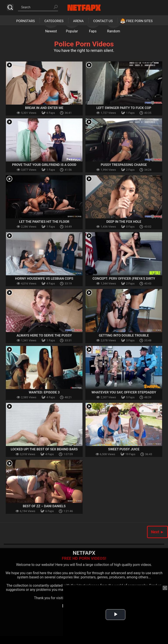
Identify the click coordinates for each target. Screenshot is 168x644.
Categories (54, 21)
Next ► (157, 532)
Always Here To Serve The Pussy (44, 335)
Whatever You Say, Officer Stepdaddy (124, 392)
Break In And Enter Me (44, 108)
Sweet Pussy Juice (124, 449)
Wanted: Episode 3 (44, 392)
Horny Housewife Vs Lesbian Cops (44, 279)
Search (10, 7)
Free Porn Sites (139, 21)
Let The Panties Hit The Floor (44, 222)
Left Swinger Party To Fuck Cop (124, 108)
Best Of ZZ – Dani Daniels (44, 506)
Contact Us (103, 21)
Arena (78, 21)
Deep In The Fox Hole (124, 222)
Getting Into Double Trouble (124, 335)
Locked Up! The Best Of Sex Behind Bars (44, 449)
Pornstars (25, 21)
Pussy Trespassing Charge (124, 165)
